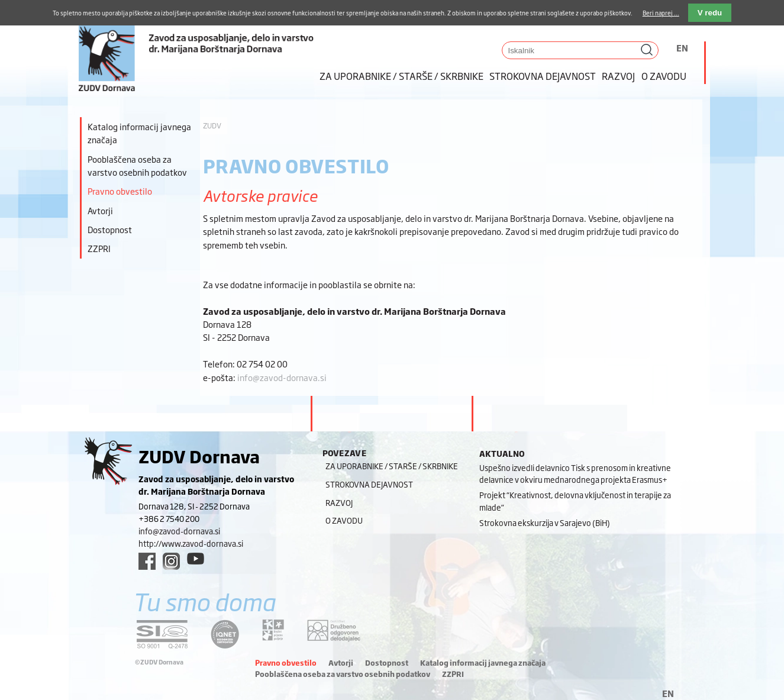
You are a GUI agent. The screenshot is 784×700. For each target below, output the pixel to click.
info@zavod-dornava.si (282, 377)
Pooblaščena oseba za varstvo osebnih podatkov (137, 165)
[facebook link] (147, 561)
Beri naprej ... (661, 13)
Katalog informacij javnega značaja (139, 133)
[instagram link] (171, 561)
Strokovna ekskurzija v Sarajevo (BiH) (545, 522)
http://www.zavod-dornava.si (191, 543)
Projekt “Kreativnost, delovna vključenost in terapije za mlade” (575, 501)
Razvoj (618, 76)
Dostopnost (110, 229)
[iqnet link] (225, 634)
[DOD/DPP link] (273, 630)
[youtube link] (196, 559)
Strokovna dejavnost (543, 76)
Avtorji (100, 210)
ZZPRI (99, 248)
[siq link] (162, 634)
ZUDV (212, 125)
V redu (710, 13)
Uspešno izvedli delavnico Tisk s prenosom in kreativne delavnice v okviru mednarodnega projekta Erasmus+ (575, 474)
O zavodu (664, 76)
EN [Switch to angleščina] (682, 48)
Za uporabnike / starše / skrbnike (401, 76)
